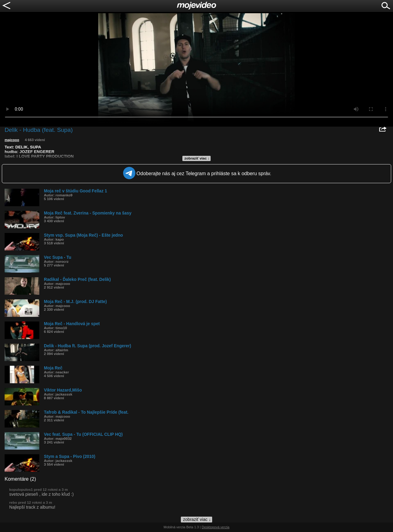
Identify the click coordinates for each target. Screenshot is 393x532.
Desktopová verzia (216, 527)
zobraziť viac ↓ (197, 158)
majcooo (12, 140)
